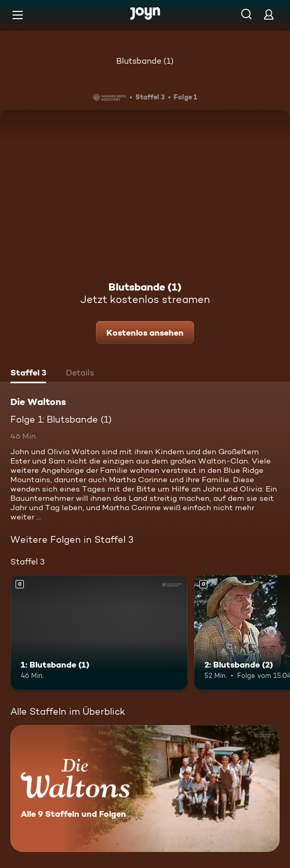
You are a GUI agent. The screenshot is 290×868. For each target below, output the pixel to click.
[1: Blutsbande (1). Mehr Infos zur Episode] (99, 632)
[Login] (269, 14)
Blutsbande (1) (145, 61)
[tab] (28, 374)
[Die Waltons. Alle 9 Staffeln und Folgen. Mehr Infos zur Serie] (145, 789)
